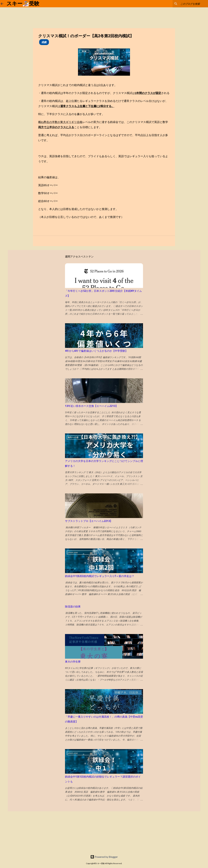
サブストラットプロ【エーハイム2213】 (89, 521)
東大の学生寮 (73, 662)
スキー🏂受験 (23, 4)
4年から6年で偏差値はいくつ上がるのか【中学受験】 (96, 351)
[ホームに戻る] (2, 4)
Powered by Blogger (104, 857)
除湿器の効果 (73, 606)
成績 (44, 42)
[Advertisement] (24, 832)
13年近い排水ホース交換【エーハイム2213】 (91, 406)
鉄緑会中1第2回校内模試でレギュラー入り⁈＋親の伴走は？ (100, 576)
